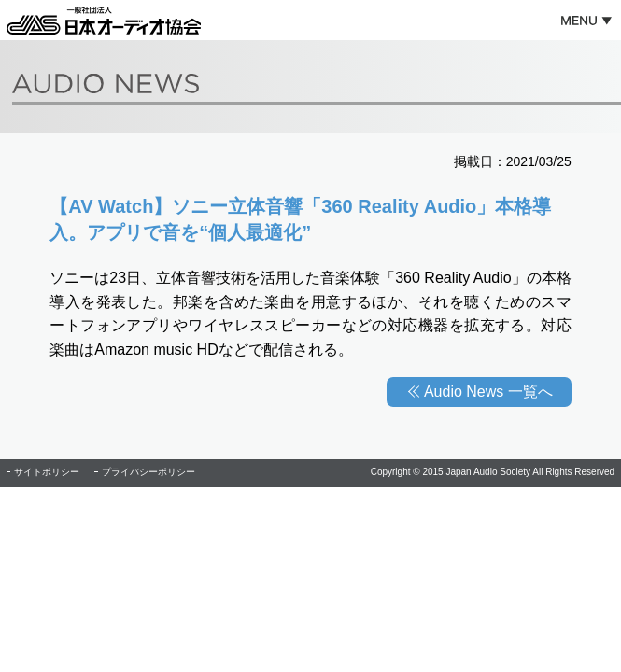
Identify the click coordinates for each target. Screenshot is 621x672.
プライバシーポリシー (148, 472)
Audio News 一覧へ (488, 392)
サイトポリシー (47, 472)
